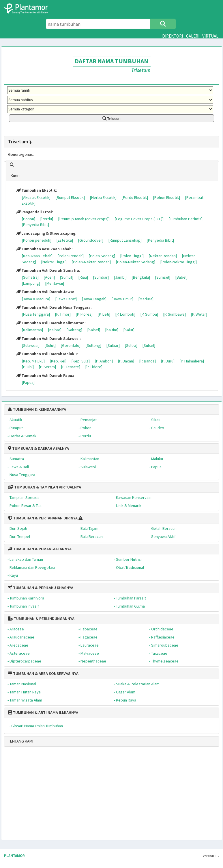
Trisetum (20, 141)
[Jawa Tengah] (94, 299)
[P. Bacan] (126, 361)
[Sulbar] (113, 345)
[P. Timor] (63, 314)
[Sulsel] (149, 345)
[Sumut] (66, 277)
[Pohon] (28, 219)
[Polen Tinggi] (132, 256)
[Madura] (146, 299)
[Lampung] (31, 283)
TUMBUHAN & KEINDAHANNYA (37, 409)
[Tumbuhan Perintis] (185, 219)
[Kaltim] (112, 330)
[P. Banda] (147, 361)
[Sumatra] (30, 277)
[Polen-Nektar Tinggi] (178, 262)
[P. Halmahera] (192, 361)
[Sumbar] (101, 277)
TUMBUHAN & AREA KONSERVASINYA (43, 673)
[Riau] (83, 277)
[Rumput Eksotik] (70, 197)
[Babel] (181, 277)
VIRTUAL (210, 36)
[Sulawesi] (31, 345)
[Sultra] (131, 345)
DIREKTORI (173, 36)
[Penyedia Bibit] (35, 225)
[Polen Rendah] (71, 256)
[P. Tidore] (94, 367)
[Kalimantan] (32, 330)
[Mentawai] (55, 283)
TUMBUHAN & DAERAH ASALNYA (39, 448)
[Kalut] (129, 330)
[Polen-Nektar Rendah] (91, 262)
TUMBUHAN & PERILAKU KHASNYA (41, 588)
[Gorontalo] (71, 345)
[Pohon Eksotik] (166, 197)
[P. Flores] (84, 314)
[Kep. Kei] (58, 361)
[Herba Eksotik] (103, 197)
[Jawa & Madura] (36, 299)
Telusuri (111, 119)
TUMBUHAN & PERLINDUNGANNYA (41, 619)
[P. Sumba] (149, 314)
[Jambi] (120, 277)
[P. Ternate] (71, 367)
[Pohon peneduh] (36, 240)
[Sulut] (50, 345)
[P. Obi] (28, 367)
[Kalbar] (55, 330)
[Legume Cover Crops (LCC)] (139, 219)
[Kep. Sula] (80, 361)
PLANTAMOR (14, 856)
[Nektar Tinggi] (54, 262)
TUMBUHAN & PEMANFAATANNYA (40, 549)
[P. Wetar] (199, 314)
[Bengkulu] (141, 277)
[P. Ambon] (104, 361)
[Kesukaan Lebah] (37, 256)
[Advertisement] (109, 796)
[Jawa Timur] (122, 299)
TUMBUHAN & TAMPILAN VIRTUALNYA (45, 487)
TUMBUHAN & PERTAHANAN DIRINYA (43, 518)
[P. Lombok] (125, 314)
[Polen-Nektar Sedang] (135, 262)
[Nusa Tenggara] (36, 314)
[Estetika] (65, 240)
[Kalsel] (94, 330)
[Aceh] (49, 277)
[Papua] (28, 382)
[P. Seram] (47, 367)
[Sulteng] (93, 345)
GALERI (193, 36)
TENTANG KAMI (21, 741)
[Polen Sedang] (102, 256)
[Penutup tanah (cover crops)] (84, 219)
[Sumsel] (163, 277)
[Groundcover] (91, 240)
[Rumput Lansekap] (125, 240)
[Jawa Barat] (66, 299)
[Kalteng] (74, 330)
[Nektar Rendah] (163, 256)
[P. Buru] (168, 361)
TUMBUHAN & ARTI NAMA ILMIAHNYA (43, 712)
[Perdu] (47, 219)
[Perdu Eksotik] (135, 197)
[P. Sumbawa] (174, 314)
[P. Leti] (104, 314)
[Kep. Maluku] (33, 361)
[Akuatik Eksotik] (36, 197)
